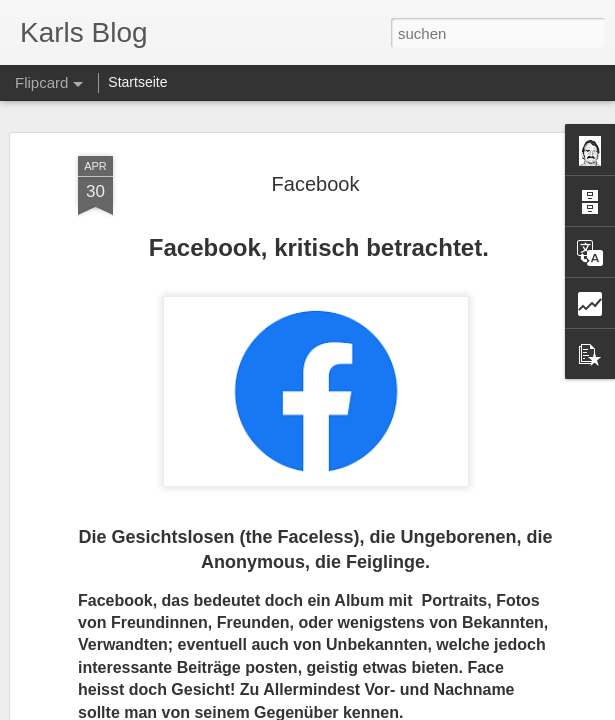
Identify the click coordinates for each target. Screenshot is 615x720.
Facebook (316, 184)
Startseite (137, 82)
